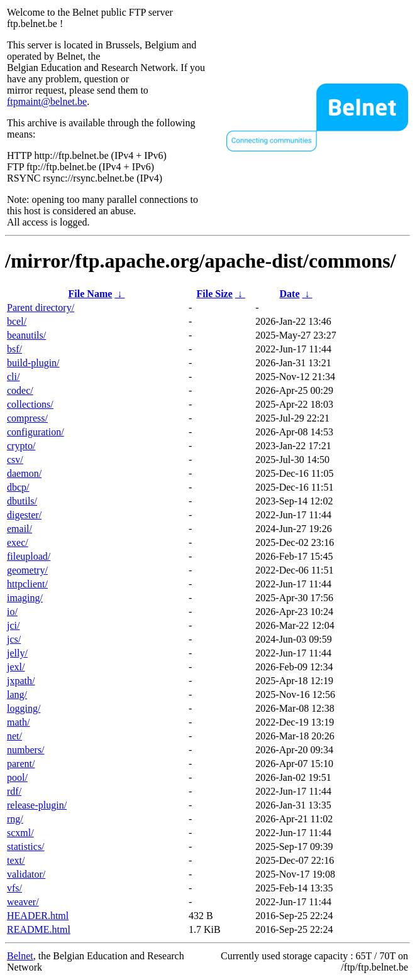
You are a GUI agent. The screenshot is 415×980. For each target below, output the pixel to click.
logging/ (24, 708)
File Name (91, 294)
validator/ (26, 874)
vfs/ (14, 888)
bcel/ (17, 321)
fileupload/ (29, 556)
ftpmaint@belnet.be (47, 101)
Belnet (20, 956)
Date (290, 294)
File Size (214, 294)
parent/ (21, 764)
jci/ (13, 625)
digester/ (24, 515)
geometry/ (27, 570)
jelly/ (17, 653)
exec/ (18, 542)
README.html (39, 929)
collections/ (30, 404)
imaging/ (25, 598)
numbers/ (26, 750)
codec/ (20, 390)
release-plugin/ (37, 805)
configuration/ (36, 432)
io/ (12, 612)
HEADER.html (38, 916)
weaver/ (23, 902)
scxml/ (20, 833)
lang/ (17, 694)
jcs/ (14, 639)
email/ (19, 529)
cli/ (13, 377)
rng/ (15, 819)
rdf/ (14, 791)
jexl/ (16, 667)
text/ (16, 860)
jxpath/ (21, 681)
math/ (18, 722)
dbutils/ (22, 501)
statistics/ (26, 847)
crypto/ (21, 446)
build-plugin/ (33, 363)
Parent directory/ (41, 308)
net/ (14, 736)
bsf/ (14, 349)
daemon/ (24, 473)
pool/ (17, 777)
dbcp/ (18, 487)
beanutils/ (26, 335)
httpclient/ (27, 584)
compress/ (27, 418)
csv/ (15, 460)
